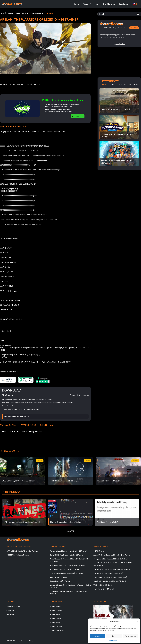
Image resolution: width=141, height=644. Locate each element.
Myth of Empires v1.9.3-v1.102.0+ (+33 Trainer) (67, 573)
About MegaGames (13, 606)
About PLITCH (78, 116)
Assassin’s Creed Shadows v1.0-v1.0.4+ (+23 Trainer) (68, 551)
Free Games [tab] (134, 85)
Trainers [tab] (104, 85)
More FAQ (70, 531)
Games (10, 13)
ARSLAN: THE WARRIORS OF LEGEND (30, 13)
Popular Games (55, 606)
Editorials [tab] (122, 85)
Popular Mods (55, 614)
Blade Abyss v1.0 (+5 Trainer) (60, 581)
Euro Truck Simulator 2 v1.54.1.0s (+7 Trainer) (110, 581)
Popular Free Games (57, 630)
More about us (119, 44)
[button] (137, 621)
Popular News (55, 622)
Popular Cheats (55, 618)
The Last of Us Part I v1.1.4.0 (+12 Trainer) (65, 569)
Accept (98, 636)
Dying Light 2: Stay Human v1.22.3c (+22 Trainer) (67, 555)
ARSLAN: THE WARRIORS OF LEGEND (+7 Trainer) (22, 432)
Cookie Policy (113, 640)
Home (2, 13)
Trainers (50, 13)
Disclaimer (10, 614)
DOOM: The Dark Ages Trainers (18, 555)
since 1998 (134, 28)
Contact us (10, 610)
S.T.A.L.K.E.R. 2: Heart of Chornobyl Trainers (22, 551)
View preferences (130, 636)
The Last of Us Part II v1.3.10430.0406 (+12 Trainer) (68, 565)
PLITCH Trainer (99, 551)
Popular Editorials (56, 626)
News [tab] (112, 85)
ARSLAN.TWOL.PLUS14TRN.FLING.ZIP (17, 416)
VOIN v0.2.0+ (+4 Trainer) (59, 577)
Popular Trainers (56, 610)
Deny (114, 636)
